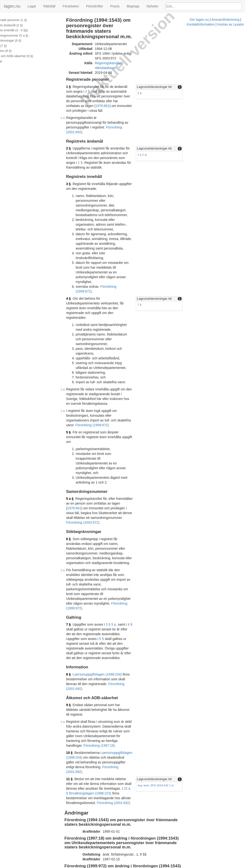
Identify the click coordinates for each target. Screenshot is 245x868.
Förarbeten (71, 6)
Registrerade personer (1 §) (22, 20)
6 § (72, 393)
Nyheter (153, 6)
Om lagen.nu (108, 866)
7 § (176, 221)
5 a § (74, 362)
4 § (72, 215)
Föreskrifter (95, 6)
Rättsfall (49, 6)
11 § (73, 576)
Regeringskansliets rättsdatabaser (124, 53)
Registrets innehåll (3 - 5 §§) (23, 30)
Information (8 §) (14, 51)
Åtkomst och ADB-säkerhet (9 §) (25, 56)
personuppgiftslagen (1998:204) (102, 500)
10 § (73, 559)
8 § (72, 500)
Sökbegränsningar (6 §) (19, 40)
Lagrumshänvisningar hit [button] (190, 72)
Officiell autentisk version (97, 847)
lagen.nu (12, 6)
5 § (72, 315)
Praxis (115, 6)
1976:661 (155, 81)
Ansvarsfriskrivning (134, 866)
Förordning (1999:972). (121, 208)
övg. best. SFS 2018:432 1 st (192, 582)
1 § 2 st (178, 120)
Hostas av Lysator (195, 866)
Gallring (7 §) (12, 46)
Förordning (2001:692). (127, 98)
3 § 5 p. (115, 459)
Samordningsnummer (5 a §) (23, 35)
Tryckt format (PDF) (93, 665)
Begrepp (133, 6)
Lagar (32, 6)
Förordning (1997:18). (135, 552)
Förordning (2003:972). (120, 377)
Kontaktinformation (165, 866)
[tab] (207, 72)
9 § (72, 526)
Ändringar (10, 61)
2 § (153, 72)
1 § (72, 72)
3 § (72, 143)
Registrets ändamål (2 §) (20, 25)
